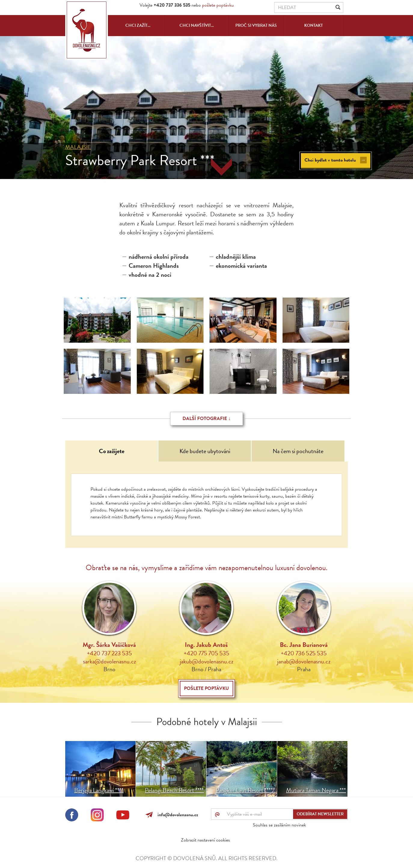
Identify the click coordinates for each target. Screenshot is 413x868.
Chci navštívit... (197, 25)
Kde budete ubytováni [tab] (205, 451)
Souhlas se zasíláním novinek (279, 825)
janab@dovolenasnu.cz (304, 661)
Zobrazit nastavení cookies (205, 840)
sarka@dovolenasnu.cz (109, 661)
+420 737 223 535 (109, 653)
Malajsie (78, 147)
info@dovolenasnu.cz (177, 815)
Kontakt (314, 25)
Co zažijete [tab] (112, 451)
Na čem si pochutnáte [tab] (298, 451)
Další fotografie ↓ (206, 419)
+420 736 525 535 (304, 653)
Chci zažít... (138, 25)
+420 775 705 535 (206, 653)
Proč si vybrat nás (256, 25)
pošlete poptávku (218, 5)
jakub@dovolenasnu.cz (206, 661)
